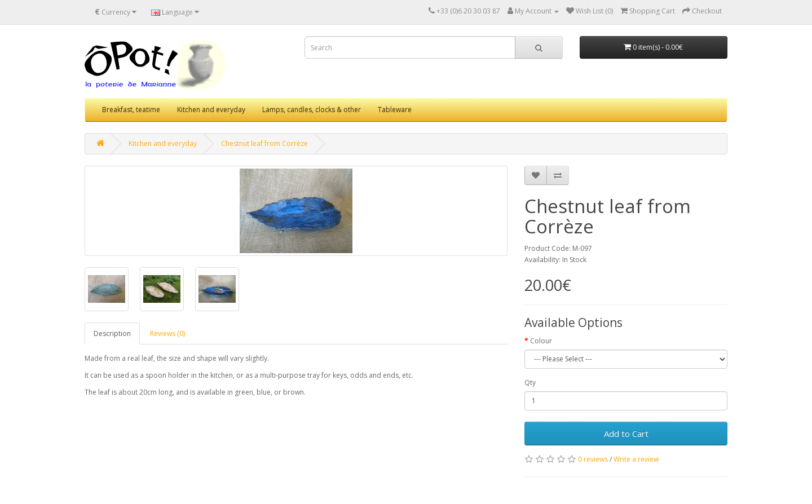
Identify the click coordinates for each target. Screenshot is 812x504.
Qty (530, 383)
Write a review (636, 459)
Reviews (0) (167, 333)
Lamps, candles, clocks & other (312, 110)
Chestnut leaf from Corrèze (264, 143)
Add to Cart (626, 434)
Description (112, 333)
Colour (541, 341)
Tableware (395, 110)
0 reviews (593, 459)
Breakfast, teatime (131, 110)
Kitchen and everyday (211, 110)
